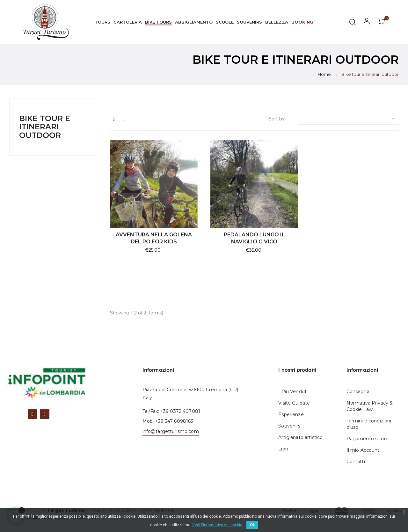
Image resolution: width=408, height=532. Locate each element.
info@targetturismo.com (171, 431)
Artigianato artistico (300, 437)
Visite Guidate (294, 403)
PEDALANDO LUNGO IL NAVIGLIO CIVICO (254, 238)
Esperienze (291, 414)
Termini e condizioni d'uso (369, 424)
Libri (283, 449)
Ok (252, 525)
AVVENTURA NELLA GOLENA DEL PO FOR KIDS (154, 238)
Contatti (356, 462)
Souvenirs (289, 426)
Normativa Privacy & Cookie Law (370, 406)
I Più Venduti (293, 392)
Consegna (358, 392)
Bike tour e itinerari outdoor (45, 127)
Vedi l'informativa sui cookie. (218, 525)
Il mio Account (363, 450)
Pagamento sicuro (368, 439)
